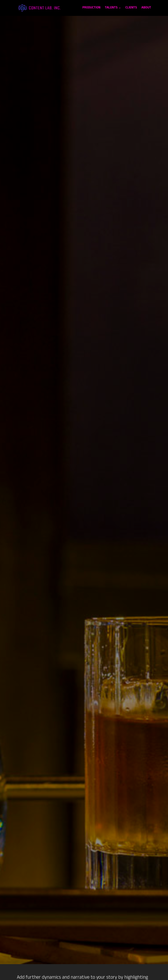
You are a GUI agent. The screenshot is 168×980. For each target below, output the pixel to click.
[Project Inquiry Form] (84, 904)
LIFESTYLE (149, 823)
